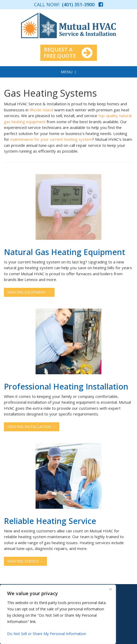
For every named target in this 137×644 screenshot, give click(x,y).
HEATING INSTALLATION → (32, 427)
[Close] (110, 589)
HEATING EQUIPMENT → (29, 292)
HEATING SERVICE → (25, 561)
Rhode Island (41, 110)
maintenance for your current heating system (51, 139)
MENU (68, 72)
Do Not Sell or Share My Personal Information (47, 634)
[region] (58, 614)
